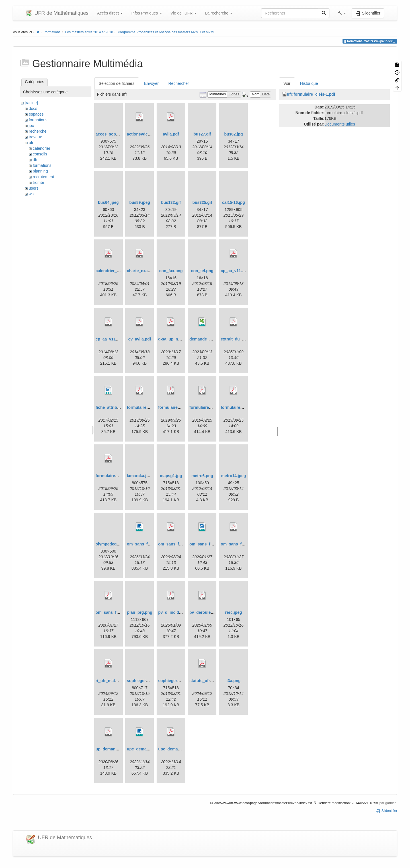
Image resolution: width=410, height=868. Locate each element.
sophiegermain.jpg (144, 681)
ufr (31, 143)
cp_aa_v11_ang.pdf (114, 339)
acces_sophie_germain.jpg (121, 134)
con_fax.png (171, 271)
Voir (287, 83)
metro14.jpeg (234, 476)
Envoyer (151, 83)
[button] (342, 13)
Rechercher (179, 83)
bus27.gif (202, 134)
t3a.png (233, 681)
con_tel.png (202, 271)
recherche (38, 131)
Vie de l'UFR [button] (184, 13)
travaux (35, 137)
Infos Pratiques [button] (146, 13)
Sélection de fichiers (117, 83)
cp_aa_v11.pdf (234, 271)
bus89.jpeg (140, 202)
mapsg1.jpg (171, 476)
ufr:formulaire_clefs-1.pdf (311, 94)
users (34, 188)
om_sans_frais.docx (146, 544)
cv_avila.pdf (140, 339)
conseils (40, 154)
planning (40, 171)
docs (33, 108)
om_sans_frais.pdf (176, 544)
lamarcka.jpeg (140, 476)
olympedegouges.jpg (116, 544)
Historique (309, 83)
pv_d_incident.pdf (175, 612)
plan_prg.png (140, 612)
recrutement (43, 177)
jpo (31, 126)
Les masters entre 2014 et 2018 (89, 32)
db (35, 160)
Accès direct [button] (110, 13)
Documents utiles (340, 124)
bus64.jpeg (108, 202)
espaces (36, 114)
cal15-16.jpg (233, 202)
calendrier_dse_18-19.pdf (120, 271)
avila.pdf (171, 134)
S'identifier (387, 811)
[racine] (31, 103)
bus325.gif (202, 202)
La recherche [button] (219, 13)
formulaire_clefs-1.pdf (147, 407)
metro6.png (202, 476)
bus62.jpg (233, 134)
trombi (38, 182)
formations (53, 32)
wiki (32, 194)
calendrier (41, 148)
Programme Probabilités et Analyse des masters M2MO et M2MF (167, 32)
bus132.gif (171, 202)
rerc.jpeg (234, 612)
